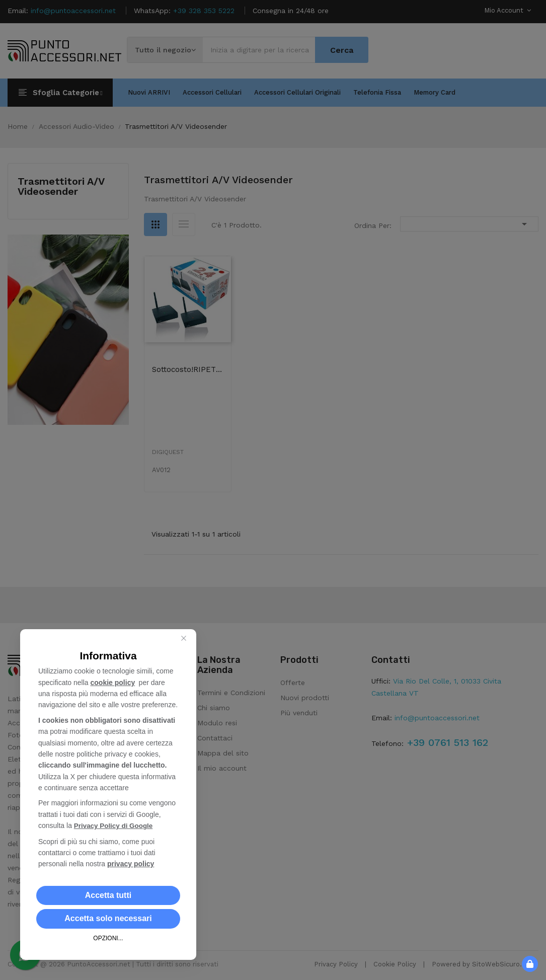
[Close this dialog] (184, 639)
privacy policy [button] (131, 864)
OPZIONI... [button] (108, 938)
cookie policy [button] (113, 683)
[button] (108, 895)
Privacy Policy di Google (115, 826)
